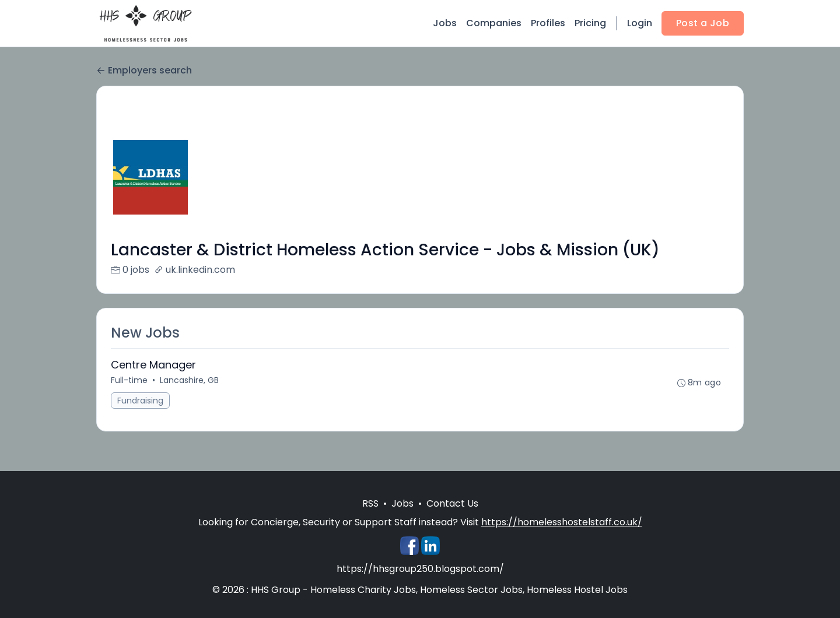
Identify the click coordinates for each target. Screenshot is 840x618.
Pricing (590, 23)
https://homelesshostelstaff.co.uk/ (562, 522)
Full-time (129, 380)
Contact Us (452, 503)
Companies (494, 23)
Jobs (445, 23)
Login (640, 23)
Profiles (548, 23)
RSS (370, 503)
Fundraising (140, 401)
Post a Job (703, 23)
